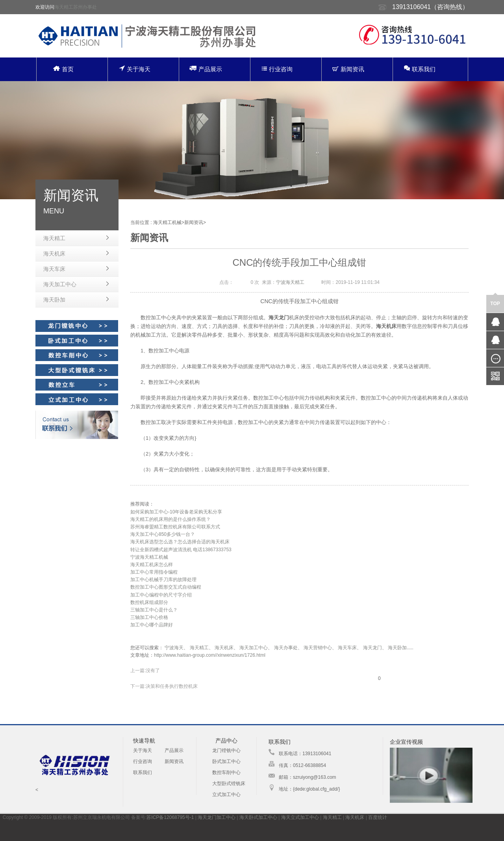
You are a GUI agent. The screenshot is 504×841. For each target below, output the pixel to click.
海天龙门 (372, 648)
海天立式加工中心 (300, 817)
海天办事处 (286, 648)
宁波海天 (174, 648)
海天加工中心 (60, 284)
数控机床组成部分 (149, 602)
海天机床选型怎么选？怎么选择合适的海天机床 (180, 542)
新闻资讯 (348, 69)
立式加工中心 (226, 795)
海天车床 (54, 269)
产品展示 (206, 69)
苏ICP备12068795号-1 (170, 817)
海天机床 (54, 254)
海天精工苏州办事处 (76, 7)
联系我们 (420, 69)
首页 (63, 69)
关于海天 (135, 69)
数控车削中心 (226, 772)
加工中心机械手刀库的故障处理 (163, 580)
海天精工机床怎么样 (152, 565)
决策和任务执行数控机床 (172, 686)
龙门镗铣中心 (226, 750)
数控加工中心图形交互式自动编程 (166, 587)
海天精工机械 (167, 222)
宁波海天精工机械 (149, 557)
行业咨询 (277, 69)
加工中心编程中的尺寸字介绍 (161, 595)
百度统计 (378, 817)
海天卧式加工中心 (258, 817)
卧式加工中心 (226, 761)
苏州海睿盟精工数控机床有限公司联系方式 (175, 527)
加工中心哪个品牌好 (152, 625)
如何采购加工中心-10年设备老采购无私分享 (176, 512)
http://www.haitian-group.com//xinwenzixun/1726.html (210, 655)
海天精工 (54, 238)
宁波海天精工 (290, 282)
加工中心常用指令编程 (154, 572)
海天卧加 (54, 300)
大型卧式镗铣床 (229, 784)
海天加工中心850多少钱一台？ (163, 534)
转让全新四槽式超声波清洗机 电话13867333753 (181, 550)
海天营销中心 (318, 648)
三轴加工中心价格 (149, 617)
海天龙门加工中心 (217, 817)
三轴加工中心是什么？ (154, 610)
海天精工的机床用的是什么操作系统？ (170, 519)
